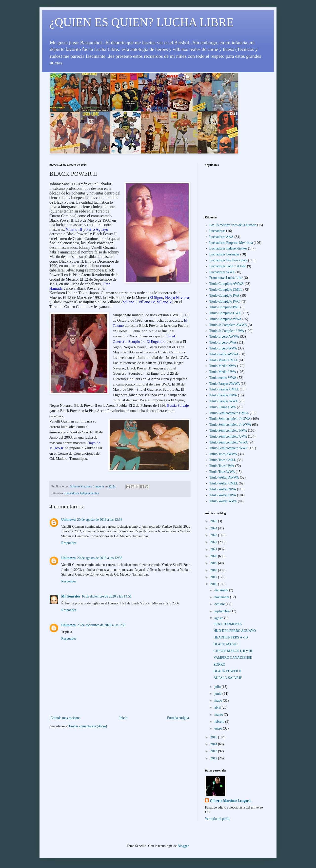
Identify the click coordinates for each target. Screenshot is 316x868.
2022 (214, 542)
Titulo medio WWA (223, 378)
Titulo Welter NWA (223, 489)
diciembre (222, 590)
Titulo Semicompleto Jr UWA (230, 419)
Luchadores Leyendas (224, 254)
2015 (214, 737)
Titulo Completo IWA (224, 296)
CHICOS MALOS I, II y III (233, 651)
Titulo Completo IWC (225, 301)
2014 (214, 744)
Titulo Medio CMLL (224, 360)
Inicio (123, 718)
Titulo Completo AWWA (227, 284)
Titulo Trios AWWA (223, 454)
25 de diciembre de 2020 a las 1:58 (101, 625)
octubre (220, 604)
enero (219, 728)
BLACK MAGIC (226, 644)
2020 (214, 556)
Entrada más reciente (65, 718)
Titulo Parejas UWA (223, 395)
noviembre (222, 597)
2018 (214, 570)
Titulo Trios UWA (222, 466)
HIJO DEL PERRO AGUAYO (235, 631)
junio (218, 694)
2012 (214, 758)
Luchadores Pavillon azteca (228, 260)
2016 (214, 584)
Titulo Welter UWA (223, 495)
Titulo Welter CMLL (224, 483)
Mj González (71, 596)
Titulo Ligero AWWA (224, 337)
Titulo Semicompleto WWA (229, 442)
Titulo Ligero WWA (223, 348)
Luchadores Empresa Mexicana (231, 243)
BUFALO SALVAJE (228, 678)
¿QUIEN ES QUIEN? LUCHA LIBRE (142, 22)
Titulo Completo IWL (224, 307)
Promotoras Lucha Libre (226, 278)
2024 (214, 528)
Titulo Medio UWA (223, 372)
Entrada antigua (178, 718)
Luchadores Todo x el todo (228, 266)
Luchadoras (217, 231)
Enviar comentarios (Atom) (88, 726)
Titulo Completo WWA (226, 319)
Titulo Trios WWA (222, 472)
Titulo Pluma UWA (223, 407)
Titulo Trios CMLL (223, 460)
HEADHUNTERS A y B (231, 637)
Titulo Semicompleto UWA (228, 436)
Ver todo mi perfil (217, 819)
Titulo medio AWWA (224, 354)
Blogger (183, 846)
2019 (214, 563)
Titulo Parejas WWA (224, 401)
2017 (214, 577)
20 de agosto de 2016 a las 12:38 (100, 520)
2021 (214, 549)
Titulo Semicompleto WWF (229, 448)
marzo (219, 715)
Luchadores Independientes (82, 493)
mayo (219, 701)
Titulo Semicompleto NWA (228, 431)
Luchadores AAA (221, 237)
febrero (220, 722)
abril (218, 707)
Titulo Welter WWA (223, 501)
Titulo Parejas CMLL (224, 389)
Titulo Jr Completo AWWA (228, 325)
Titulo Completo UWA (225, 313)
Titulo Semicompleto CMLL (229, 413)
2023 (214, 535)
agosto (219, 618)
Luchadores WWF (222, 272)
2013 (214, 751)
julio (218, 687)
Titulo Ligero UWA (223, 342)
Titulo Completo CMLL (226, 290)
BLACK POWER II (227, 671)
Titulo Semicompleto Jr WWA (230, 425)
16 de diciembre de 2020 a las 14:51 (107, 596)
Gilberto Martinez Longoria (231, 801)
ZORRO (219, 665)
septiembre (222, 611)
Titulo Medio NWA (223, 366)
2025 (214, 521)
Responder (69, 543)
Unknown (68, 520)
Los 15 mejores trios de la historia (233, 225)
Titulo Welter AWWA (224, 477)
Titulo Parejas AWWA (225, 384)
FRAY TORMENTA (228, 624)
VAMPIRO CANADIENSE (233, 658)
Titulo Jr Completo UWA (227, 331)
